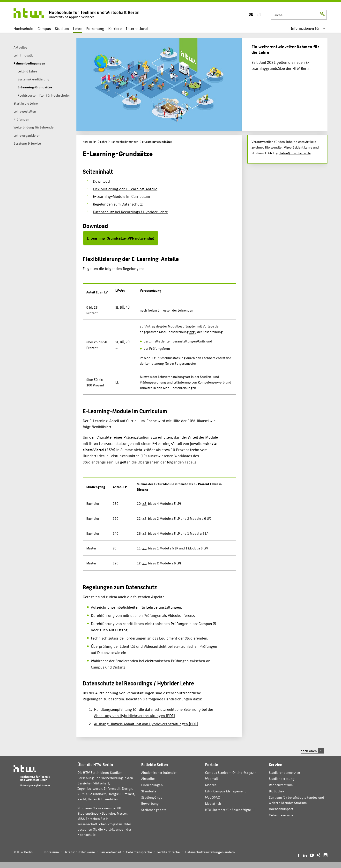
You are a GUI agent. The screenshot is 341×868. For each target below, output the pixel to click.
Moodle (211, 785)
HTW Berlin (90, 142)
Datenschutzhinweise (79, 852)
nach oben (312, 751)
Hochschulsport (281, 809)
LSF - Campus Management (226, 791)
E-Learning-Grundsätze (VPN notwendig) (121, 238)
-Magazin (231, 772)
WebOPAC (212, 797)
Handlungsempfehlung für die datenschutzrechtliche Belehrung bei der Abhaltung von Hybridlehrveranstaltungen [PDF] (154, 712)
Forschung (95, 28)
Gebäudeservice (281, 815)
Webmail (211, 779)
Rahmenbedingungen (125, 142)
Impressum (51, 852)
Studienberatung (282, 779)
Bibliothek (277, 791)
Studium (62, 28)
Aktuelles (148, 779)
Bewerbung (150, 803)
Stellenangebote (154, 810)
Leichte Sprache (168, 852)
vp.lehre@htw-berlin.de (293, 153)
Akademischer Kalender (159, 772)
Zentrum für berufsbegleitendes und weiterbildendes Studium (297, 800)
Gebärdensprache (139, 852)
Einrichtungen (152, 785)
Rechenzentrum (281, 785)
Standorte (149, 791)
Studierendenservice (285, 772)
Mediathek (213, 803)
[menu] (308, 28)
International (137, 28)
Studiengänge (152, 797)
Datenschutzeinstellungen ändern (210, 852)
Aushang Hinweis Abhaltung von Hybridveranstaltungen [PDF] (146, 724)
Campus (44, 28)
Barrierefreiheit (110, 852)
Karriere (115, 28)
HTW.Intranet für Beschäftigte (228, 810)
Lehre (78, 28)
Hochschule (23, 28)
